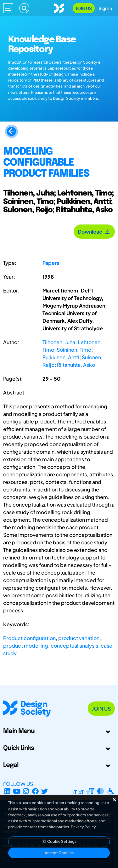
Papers (51, 263)
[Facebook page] (35, 791)
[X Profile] (45, 791)
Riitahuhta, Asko (76, 365)
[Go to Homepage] (59, 7)
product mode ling (26, 646)
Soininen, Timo (74, 350)
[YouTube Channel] (17, 791)
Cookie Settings (59, 841)
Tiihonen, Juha (59, 342)
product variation (79, 638)
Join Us (84, 8)
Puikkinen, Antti (61, 357)
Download (94, 232)
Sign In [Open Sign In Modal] (105, 8)
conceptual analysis (74, 646)
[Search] (24, 8)
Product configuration (29, 638)
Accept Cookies (59, 853)
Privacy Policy (83, 827)
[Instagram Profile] (26, 791)
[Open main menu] (8, 8)
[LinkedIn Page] (7, 791)
